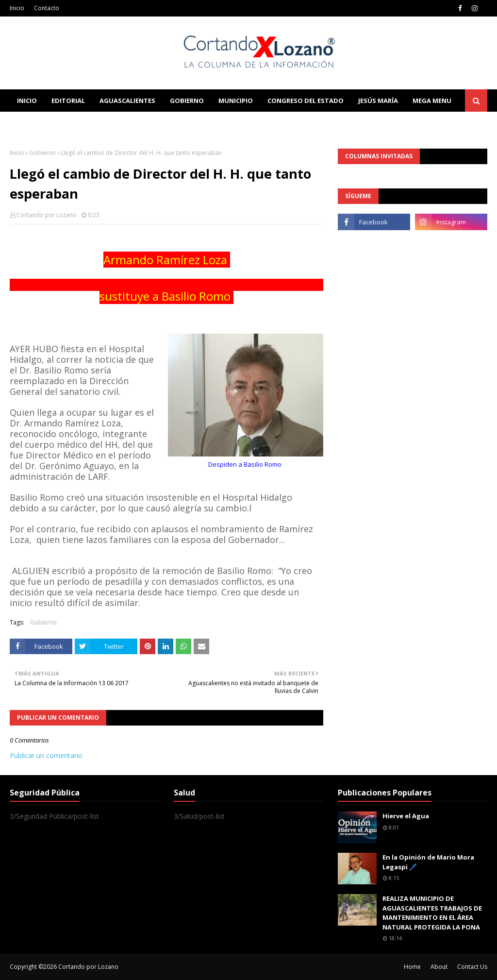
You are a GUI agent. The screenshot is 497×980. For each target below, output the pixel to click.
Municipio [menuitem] (236, 101)
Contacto (47, 8)
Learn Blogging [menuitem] (45, 123)
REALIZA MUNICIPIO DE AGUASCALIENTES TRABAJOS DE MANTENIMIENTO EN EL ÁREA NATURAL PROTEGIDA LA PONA (432, 913)
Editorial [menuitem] (68, 101)
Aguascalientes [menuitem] (127, 101)
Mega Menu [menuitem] (432, 101)
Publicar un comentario (46, 755)
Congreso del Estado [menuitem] (306, 101)
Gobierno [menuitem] (187, 101)
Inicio (17, 8)
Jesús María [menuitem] (378, 101)
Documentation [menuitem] (116, 123)
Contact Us (472, 967)
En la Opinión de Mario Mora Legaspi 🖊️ (428, 862)
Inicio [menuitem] (27, 101)
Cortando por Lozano (47, 215)
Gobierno (42, 153)
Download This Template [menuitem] (212, 123)
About (439, 967)
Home (412, 967)
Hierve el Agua (406, 816)
